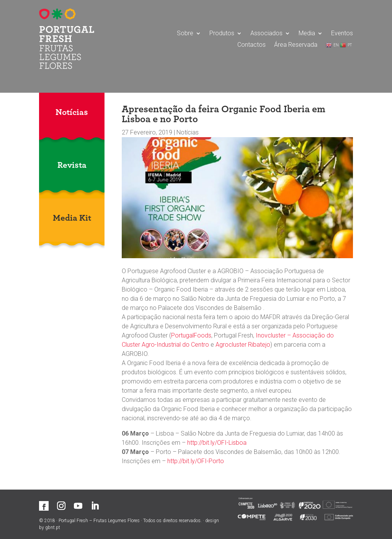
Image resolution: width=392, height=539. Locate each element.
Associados (266, 34)
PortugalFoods (191, 335)
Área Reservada (296, 45)
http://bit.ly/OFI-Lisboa (217, 443)
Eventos (342, 34)
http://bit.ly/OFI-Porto (196, 461)
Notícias (188, 132)
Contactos (252, 45)
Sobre (185, 34)
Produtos (222, 34)
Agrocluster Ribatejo (243, 345)
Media (307, 34)
